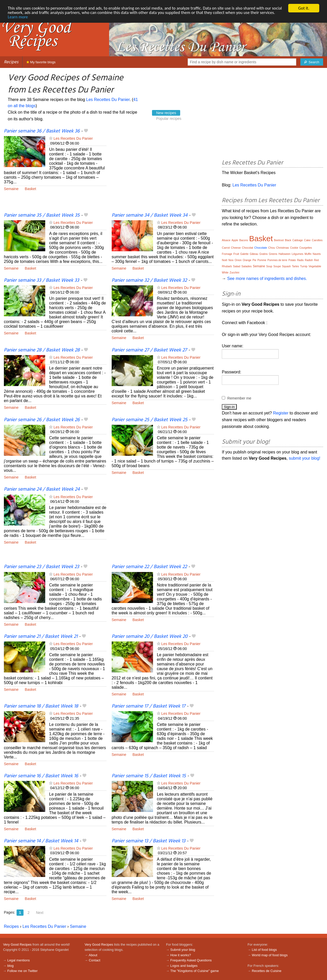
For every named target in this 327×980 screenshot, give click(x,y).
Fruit (236, 254)
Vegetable (315, 266)
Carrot (226, 248)
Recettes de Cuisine (267, 971)
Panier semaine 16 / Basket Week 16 (41, 776)
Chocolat (248, 248)
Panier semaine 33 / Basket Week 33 (41, 280)
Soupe (277, 266)
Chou (272, 248)
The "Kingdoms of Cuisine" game (195, 971)
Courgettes (306, 248)
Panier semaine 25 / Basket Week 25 (150, 420)
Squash (286, 266)
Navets (317, 254)
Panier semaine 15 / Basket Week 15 (149, 776)
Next (40, 913)
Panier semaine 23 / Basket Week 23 (41, 567)
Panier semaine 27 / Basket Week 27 (149, 350)
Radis (300, 260)
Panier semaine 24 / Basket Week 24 (42, 489)
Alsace (226, 240)
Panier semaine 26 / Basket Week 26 (42, 420)
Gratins (263, 254)
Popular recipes (169, 119)
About (93, 955)
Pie (254, 260)
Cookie (294, 248)
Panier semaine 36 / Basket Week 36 (42, 131)
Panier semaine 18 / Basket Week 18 (41, 706)
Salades (247, 266)
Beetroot (279, 240)
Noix (231, 260)
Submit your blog (183, 950)
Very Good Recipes (17, 944)
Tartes (295, 266)
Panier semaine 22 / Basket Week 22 (149, 567)
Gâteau (254, 254)
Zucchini (234, 273)
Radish (309, 260)
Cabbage (298, 240)
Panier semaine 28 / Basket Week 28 (42, 350)
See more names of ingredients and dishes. (267, 279)
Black (288, 240)
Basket (31, 189)
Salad (237, 266)
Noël (225, 260)
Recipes (11, 62)
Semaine (11, 189)
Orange (247, 260)
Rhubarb (227, 266)
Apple (235, 240)
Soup (269, 266)
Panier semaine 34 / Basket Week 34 (150, 215)
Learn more (34, 17)
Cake (307, 240)
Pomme (262, 260)
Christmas (283, 248)
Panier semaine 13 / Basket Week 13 (149, 841)
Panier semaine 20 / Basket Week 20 (150, 637)
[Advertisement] (163, 170)
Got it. (304, 8)
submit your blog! (305, 458)
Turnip (304, 266)
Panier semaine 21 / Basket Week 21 (41, 637)
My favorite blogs (41, 62)
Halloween (284, 254)
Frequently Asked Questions (191, 960)
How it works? (181, 955)
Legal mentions (18, 960)
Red (316, 260)
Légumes (297, 254)
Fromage (227, 254)
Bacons (244, 240)
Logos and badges (184, 966)
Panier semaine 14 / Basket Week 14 (41, 841)
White (225, 273)
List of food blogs (264, 950)
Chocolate (261, 248)
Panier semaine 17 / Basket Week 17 (149, 706)
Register (281, 413)
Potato (292, 260)
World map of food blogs (270, 955)
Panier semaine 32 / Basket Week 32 (149, 280)
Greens (273, 254)
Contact (95, 960)
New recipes (166, 113)
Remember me (239, 398)
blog (10, 966)
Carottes (317, 240)
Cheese (236, 248)
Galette (244, 254)
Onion (238, 260)
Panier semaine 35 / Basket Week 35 (42, 215)
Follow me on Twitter (22, 971)
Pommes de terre (277, 260)
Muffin (308, 254)
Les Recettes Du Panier (108, 100)
